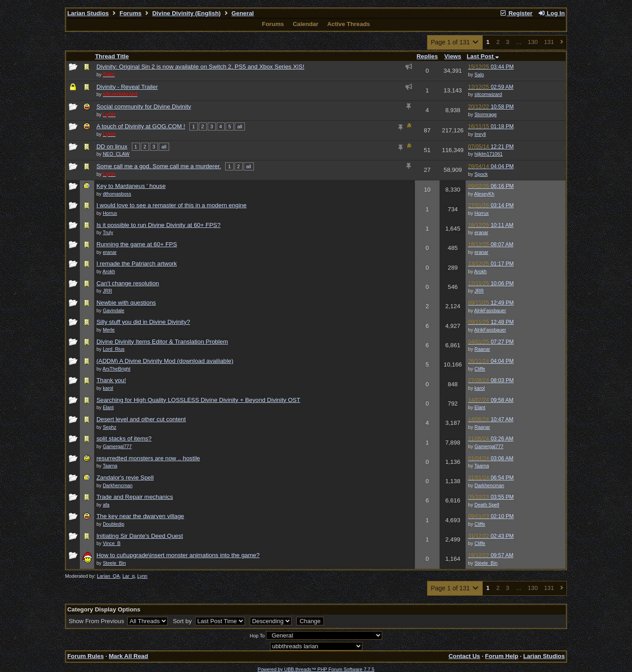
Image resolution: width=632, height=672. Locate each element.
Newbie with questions (126, 303)
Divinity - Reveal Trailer (127, 87)
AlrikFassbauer (490, 310)
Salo (479, 74)
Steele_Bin (486, 563)
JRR (479, 291)
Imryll (480, 134)
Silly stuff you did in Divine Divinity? (143, 322)
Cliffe (480, 369)
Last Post (483, 56)
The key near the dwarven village (140, 516)
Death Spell (487, 505)
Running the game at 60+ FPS (137, 244)
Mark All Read (128, 656)
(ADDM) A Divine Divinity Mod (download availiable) (165, 361)
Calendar (306, 24)
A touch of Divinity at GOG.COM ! (141, 126)
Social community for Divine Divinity (144, 107)
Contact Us (464, 656)
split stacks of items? (124, 439)
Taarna (482, 466)
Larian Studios (88, 13)
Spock (481, 174)
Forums (131, 13)
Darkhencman (489, 485)
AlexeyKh (484, 194)
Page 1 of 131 (455, 42)
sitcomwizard (488, 94)
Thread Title (112, 56)
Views (453, 56)
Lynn (142, 576)
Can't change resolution (128, 283)
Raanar (482, 349)
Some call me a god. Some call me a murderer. (159, 166)
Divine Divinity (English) (186, 13)
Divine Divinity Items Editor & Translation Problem (162, 342)
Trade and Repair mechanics (135, 497)
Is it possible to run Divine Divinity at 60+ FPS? (159, 225)
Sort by (183, 621)
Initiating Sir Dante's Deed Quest (140, 536)
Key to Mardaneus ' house (131, 186)
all (240, 127)
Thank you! (111, 380)
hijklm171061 (489, 154)
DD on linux (112, 146)
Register (516, 13)
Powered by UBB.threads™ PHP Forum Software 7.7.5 (316, 669)
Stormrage (486, 114)
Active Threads (349, 24)
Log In (551, 13)
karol (480, 388)
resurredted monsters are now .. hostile (148, 458)
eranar (482, 232)
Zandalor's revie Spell (125, 478)
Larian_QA (108, 576)
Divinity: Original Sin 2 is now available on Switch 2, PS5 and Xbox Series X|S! (200, 67)
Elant (480, 407)
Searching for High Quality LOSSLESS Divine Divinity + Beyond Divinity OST (198, 400)
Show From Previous (97, 621)
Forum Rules (85, 656)
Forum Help (501, 656)
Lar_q (129, 576)
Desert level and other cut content (141, 419)
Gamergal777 (489, 446)
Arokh (480, 271)
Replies (427, 56)
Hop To (257, 636)
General (243, 13)
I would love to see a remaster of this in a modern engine (172, 205)
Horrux (482, 213)
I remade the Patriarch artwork (137, 264)
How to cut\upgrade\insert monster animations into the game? (178, 555)
